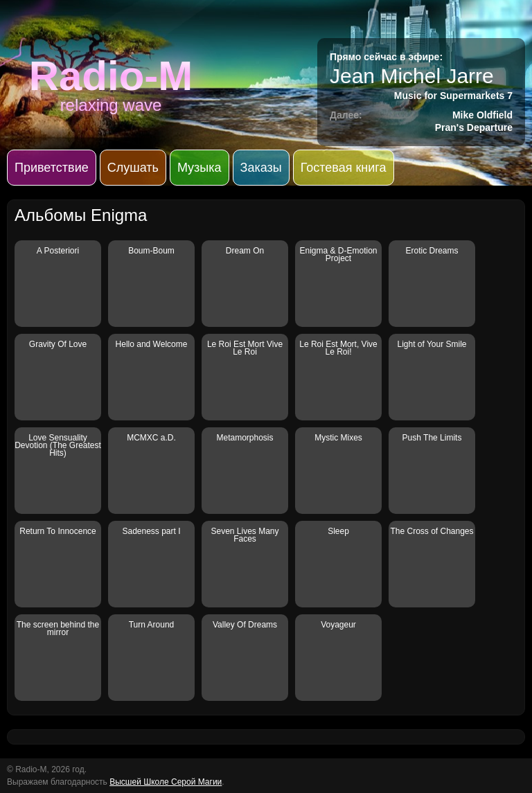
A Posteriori (58, 251)
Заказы (261, 168)
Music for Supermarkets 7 (453, 96)
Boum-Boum (151, 251)
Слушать (133, 168)
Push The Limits (432, 438)
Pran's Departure (474, 127)
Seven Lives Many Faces (245, 535)
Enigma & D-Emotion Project (338, 255)
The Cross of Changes (432, 531)
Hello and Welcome (152, 344)
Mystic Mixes (338, 438)
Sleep (338, 531)
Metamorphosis (245, 438)
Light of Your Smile (432, 344)
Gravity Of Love (58, 344)
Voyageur (338, 625)
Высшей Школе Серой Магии (166, 782)
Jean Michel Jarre (412, 76)
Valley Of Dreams (245, 625)
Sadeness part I (151, 531)
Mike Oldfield (482, 115)
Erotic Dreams (432, 251)
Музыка (199, 168)
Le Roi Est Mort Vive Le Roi (245, 348)
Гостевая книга (344, 168)
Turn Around (152, 625)
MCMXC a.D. (151, 438)
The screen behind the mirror (58, 629)
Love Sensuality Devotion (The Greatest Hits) (58, 445)
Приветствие (52, 168)
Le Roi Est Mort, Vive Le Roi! (338, 348)
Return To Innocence (58, 531)
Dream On (245, 251)
